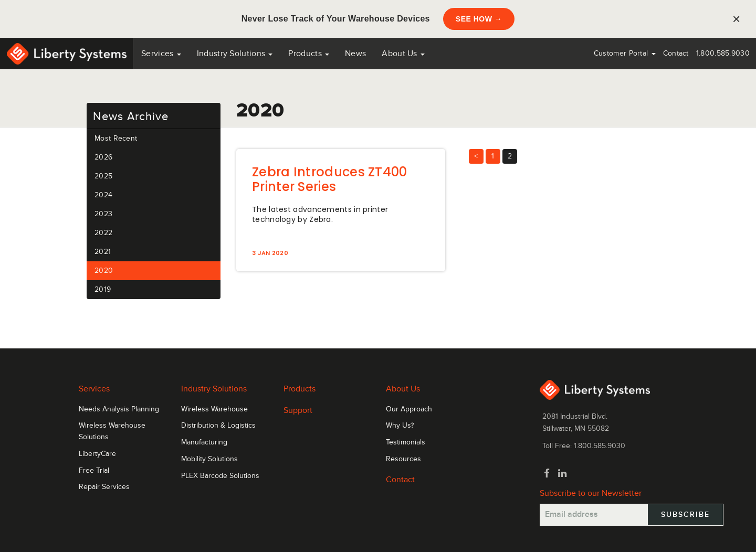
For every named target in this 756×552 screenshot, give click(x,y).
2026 (103, 157)
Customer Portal (625, 53)
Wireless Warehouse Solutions (112, 431)
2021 (103, 252)
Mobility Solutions (209, 459)
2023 (103, 214)
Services (161, 54)
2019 (103, 289)
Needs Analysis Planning (119, 409)
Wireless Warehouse (214, 409)
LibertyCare (97, 454)
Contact (676, 53)
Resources (403, 459)
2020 (104, 270)
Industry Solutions (235, 54)
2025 (103, 176)
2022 (103, 233)
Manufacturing (204, 442)
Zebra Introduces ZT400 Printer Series (330, 179)
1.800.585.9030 (723, 53)
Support (298, 410)
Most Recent (116, 138)
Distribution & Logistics (218, 426)
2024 (103, 195)
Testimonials (406, 442)
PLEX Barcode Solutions (220, 476)
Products (300, 389)
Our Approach (409, 409)
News (355, 54)
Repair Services (104, 487)
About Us (403, 54)
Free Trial (94, 471)
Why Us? (400, 426)
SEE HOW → (479, 19)
